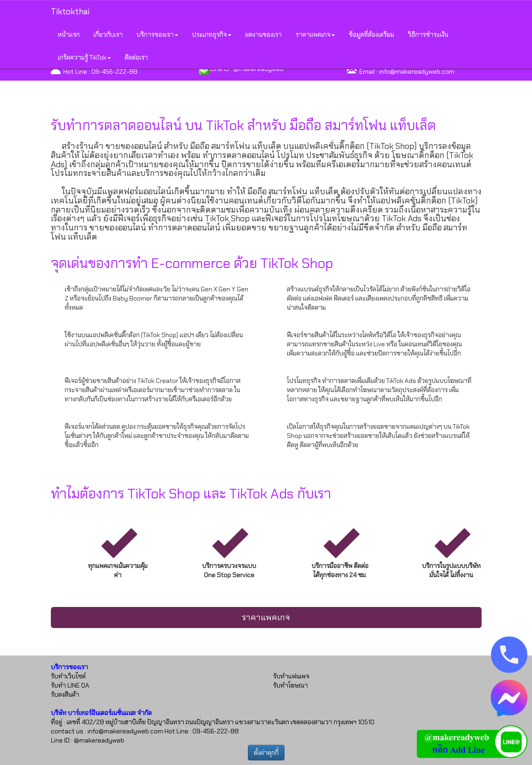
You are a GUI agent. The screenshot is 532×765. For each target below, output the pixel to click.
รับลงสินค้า (65, 694)
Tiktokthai (70, 11)
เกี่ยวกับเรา (108, 34)
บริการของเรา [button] (157, 34)
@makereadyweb (99, 740)
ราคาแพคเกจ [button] (315, 34)
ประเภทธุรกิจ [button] (212, 34)
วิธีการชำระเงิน (428, 34)
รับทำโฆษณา (291, 685)
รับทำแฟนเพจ (291, 676)
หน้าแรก (69, 34)
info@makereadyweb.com (417, 71)
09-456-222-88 (114, 71)
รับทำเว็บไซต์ (68, 676)
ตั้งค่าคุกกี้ (266, 753)
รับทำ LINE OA (70, 685)
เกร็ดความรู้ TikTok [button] (84, 57)
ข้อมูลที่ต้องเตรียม (371, 34)
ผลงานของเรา (263, 34)
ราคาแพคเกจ (266, 617)
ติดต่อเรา (136, 57)
